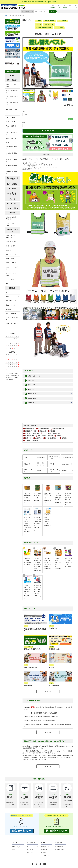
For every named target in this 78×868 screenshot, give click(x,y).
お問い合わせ (45, 850)
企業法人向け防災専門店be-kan (33, 649)
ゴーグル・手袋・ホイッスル (12, 274)
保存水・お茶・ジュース (12, 92)
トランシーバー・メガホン (12, 268)
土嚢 (7, 284)
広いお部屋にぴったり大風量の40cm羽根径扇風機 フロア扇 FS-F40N (27, 523)
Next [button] (72, 62)
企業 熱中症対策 (30, 429)
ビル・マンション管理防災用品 (51, 433)
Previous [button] (24, 62)
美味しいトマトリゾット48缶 (48, 496)
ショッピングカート (33, 847)
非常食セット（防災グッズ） (12, 85)
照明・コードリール (11, 254)
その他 (36, 440)
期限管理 (53, 431)
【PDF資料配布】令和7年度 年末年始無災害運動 (44, 713)
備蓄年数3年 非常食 (44, 429)
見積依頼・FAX (59, 850)
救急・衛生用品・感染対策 (45, 436)
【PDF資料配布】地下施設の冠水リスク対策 (43, 721)
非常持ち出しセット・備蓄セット (12, 237)
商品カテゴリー (29, 450)
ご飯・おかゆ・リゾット (12, 98)
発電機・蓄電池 (10, 259)
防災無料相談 (59, 847)
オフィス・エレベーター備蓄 (12, 224)
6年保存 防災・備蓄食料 (12, 166)
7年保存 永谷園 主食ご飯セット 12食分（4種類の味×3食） (48, 562)
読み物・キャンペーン (18, 847)
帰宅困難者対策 (28, 685)
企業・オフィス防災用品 (32, 433)
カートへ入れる (48, 131)
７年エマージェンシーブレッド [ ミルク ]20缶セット (58, 562)
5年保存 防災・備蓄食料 (12, 160)
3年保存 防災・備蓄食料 (12, 148)
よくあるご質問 (45, 856)
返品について (30, 389)
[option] (48, 63)
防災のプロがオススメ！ (54, 457)
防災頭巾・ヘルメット (12, 242)
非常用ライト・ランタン (12, 325)
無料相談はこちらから (55, 649)
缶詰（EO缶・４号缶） (12, 109)
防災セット (43, 431)
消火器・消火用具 (11, 246)
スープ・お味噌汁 (11, 118)
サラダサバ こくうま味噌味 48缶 (27, 496)
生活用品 (8, 309)
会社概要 (44, 853)
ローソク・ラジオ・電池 (12, 319)
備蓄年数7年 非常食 (31, 431)
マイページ (30, 850)
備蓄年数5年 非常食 (58, 429)
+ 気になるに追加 (48, 155)
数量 (24, 122)
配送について (30, 381)
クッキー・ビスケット (12, 122)
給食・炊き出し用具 (11, 301)
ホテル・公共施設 (28, 471)
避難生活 (65, 471)
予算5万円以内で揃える (30, 667)
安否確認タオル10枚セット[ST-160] (27, 560)
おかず (8, 113)
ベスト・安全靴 (59, 28)
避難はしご (60, 436)
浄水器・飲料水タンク (52, 438)
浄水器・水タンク (11, 305)
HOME (6, 16)
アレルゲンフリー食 (11, 138)
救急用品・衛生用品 (11, 263)
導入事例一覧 (53, 628)
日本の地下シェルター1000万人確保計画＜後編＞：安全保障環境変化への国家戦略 (35, 629)
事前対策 (39, 21)
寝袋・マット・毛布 (11, 314)
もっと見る (48, 691)
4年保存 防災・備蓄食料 (12, 154)
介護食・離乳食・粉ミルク (12, 127)
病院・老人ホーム (49, 24)
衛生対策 (52, 667)
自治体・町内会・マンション (41, 464)
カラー (24, 112)
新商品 (26, 457)
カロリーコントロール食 (12, 133)
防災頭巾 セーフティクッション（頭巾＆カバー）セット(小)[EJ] (37, 590)
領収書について (30, 394)
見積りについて (30, 403)
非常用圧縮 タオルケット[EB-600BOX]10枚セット (37, 521)
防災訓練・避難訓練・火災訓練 (44, 28)
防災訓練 (64, 438)
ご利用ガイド (45, 847)
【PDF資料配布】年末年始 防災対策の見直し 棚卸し (45, 717)
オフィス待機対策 (54, 685)
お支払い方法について (32, 376)
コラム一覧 (48, 766)
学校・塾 (39, 24)
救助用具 (8, 250)
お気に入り (30, 853)
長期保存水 (38, 438)
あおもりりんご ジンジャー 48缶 (38, 496)
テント (8, 292)
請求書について (30, 398)
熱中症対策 (27, 464)
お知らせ (14, 850)
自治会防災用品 (30, 436)
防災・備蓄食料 (41, 457)
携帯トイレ (28, 438)
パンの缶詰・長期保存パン (12, 104)
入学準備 (28, 440)
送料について (30, 385)
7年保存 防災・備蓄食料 (12, 173)
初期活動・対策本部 (50, 21)
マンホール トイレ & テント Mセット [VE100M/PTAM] (27, 590)
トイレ (8, 297)
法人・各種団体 (62, 21)
